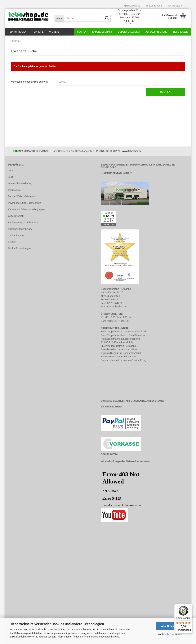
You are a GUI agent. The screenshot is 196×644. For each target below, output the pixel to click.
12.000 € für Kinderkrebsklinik (117, 342)
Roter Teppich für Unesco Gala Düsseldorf (124, 335)
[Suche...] (59, 18)
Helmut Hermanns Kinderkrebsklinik (120, 339)
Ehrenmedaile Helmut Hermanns (118, 346)
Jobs (11, 170)
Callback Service (17, 235)
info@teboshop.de (117, 307)
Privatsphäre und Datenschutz (24, 203)
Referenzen (181, 32)
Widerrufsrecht (16, 216)
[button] (132, 6)
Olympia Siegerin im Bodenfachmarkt (121, 353)
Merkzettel (175, 6)
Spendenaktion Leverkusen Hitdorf (120, 349)
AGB (10, 177)
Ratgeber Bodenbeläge (20, 229)
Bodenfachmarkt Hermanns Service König (124, 360)
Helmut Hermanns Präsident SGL (119, 356)
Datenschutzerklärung (107, 637)
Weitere (54, 32)
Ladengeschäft (102, 32)
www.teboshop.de (132, 151)
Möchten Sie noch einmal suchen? (29, 82)
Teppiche (38, 32)
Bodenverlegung (129, 32)
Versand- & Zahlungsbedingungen (26, 209)
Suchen (82, 32)
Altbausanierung (156, 32)
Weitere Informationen (171, 634)
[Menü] (190, 606)
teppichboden (17, 32)
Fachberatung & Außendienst (24, 222)
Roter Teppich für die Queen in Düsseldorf (123, 332)
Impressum (14, 190)
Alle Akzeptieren (171, 626)
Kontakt (12, 242)
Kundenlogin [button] (154, 6)
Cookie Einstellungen (19, 248)
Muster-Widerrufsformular (22, 196)
